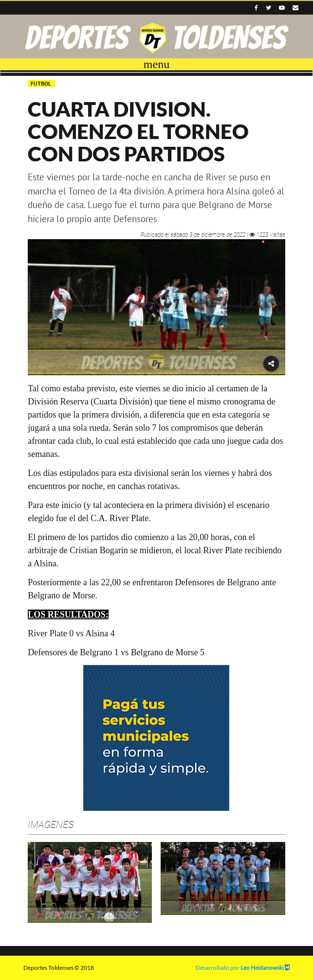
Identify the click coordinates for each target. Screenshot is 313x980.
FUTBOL (41, 83)
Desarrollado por (243, 968)
